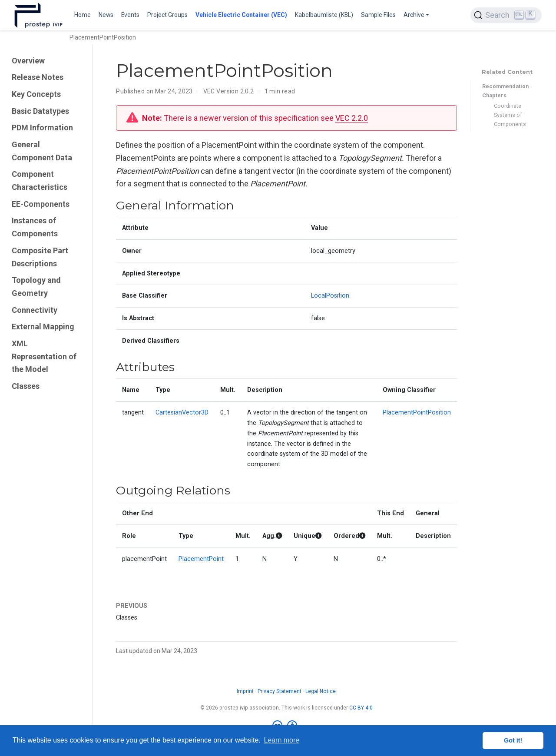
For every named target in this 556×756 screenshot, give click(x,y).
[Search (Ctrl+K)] (506, 15)
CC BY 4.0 (361, 708)
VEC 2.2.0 (352, 118)
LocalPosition (330, 296)
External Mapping (43, 327)
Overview (28, 61)
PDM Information (42, 128)
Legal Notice (321, 691)
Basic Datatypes (40, 111)
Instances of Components (35, 227)
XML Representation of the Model (44, 356)
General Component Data (42, 151)
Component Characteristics (40, 181)
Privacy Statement (280, 691)
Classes (26, 386)
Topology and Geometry (36, 287)
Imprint (245, 691)
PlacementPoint (201, 559)
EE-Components (41, 204)
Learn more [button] (281, 740)
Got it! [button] (513, 740)
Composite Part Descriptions (40, 257)
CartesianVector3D (182, 413)
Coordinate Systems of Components (510, 115)
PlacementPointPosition (417, 413)
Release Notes (38, 77)
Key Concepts (36, 94)
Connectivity (35, 310)
